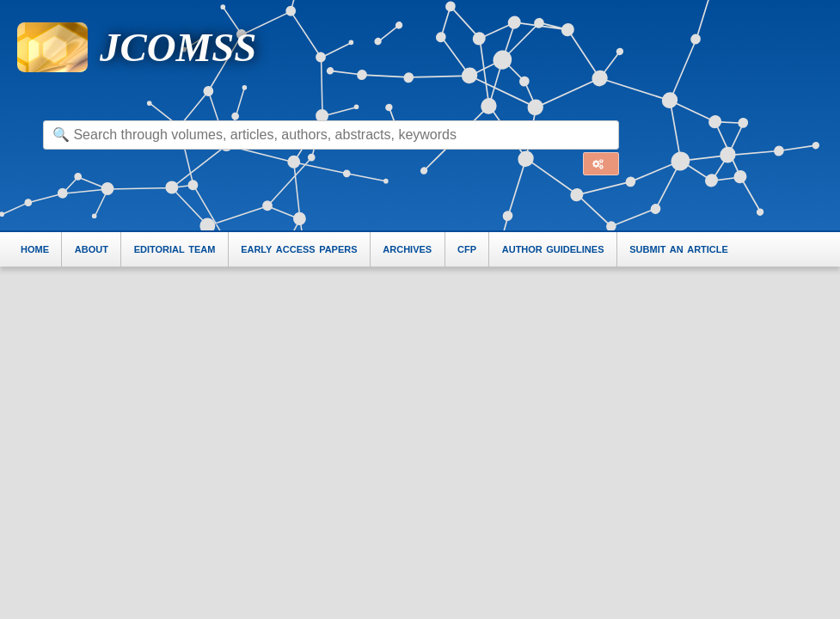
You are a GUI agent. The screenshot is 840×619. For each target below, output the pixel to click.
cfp (467, 248)
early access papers (299, 248)
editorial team (175, 248)
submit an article (679, 248)
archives (407, 248)
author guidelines (553, 248)
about (92, 248)
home (35, 248)
